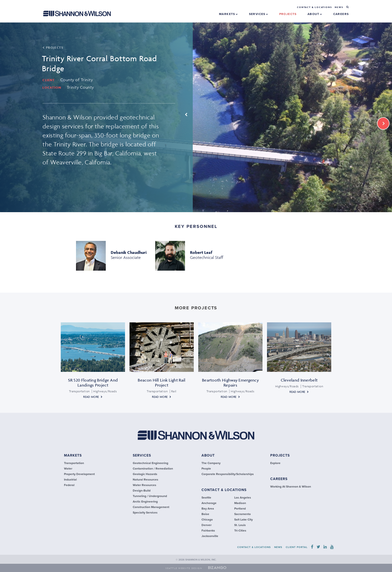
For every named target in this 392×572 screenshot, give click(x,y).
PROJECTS (53, 48)
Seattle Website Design (184, 568)
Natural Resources (145, 480)
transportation (74, 463)
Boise (205, 514)
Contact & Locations (314, 7)
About (315, 14)
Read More (91, 397)
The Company (211, 463)
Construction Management (151, 507)
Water (68, 469)
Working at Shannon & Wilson (291, 487)
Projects (280, 455)
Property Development (79, 474)
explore (275, 463)
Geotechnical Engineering (150, 463)
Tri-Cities (240, 531)
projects (288, 14)
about (208, 455)
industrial (70, 480)
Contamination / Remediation (153, 469)
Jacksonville (210, 536)
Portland (240, 509)
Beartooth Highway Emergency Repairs (230, 383)
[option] (196, 117)
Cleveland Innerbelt (299, 380)
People (206, 469)
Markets (229, 14)
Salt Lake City (243, 520)
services (142, 455)
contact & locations (224, 490)
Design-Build (142, 491)
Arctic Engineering (145, 502)
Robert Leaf (201, 252)
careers (341, 14)
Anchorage (209, 503)
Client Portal (297, 547)
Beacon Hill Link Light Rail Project (161, 383)
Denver (206, 525)
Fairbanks (208, 531)
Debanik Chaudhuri (129, 252)
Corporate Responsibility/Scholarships (228, 474)
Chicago (207, 520)
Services (259, 14)
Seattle (206, 498)
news (339, 7)
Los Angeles (243, 498)
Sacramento (242, 514)
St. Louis (240, 525)
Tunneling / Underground (150, 496)
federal (69, 485)
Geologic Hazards (145, 474)
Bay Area (208, 509)
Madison (240, 503)
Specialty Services (145, 513)
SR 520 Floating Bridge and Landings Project (93, 383)
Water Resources (144, 485)
